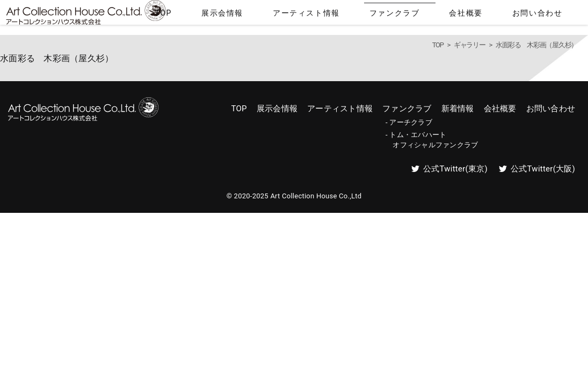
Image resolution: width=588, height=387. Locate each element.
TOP (278, 15)
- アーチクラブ (409, 122)
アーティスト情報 (381, 15)
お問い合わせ (550, 15)
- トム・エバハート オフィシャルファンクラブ (432, 139)
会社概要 (499, 15)
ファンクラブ (447, 15)
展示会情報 (318, 15)
